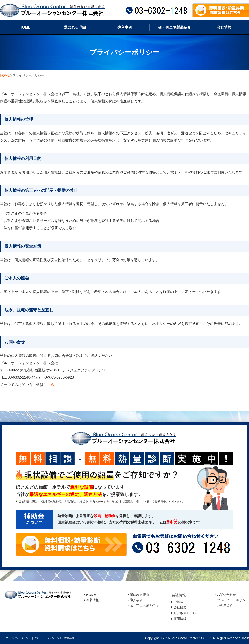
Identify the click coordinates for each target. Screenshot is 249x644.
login (246, 638)
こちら (49, 385)
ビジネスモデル (185, 613)
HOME (25, 27)
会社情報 (224, 27)
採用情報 (180, 619)
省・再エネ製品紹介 (175, 27)
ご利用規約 (225, 606)
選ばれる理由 (75, 27)
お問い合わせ (226, 595)
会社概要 (180, 607)
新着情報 (93, 600)
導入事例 (125, 27)
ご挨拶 (178, 602)
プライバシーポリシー (233, 600)
